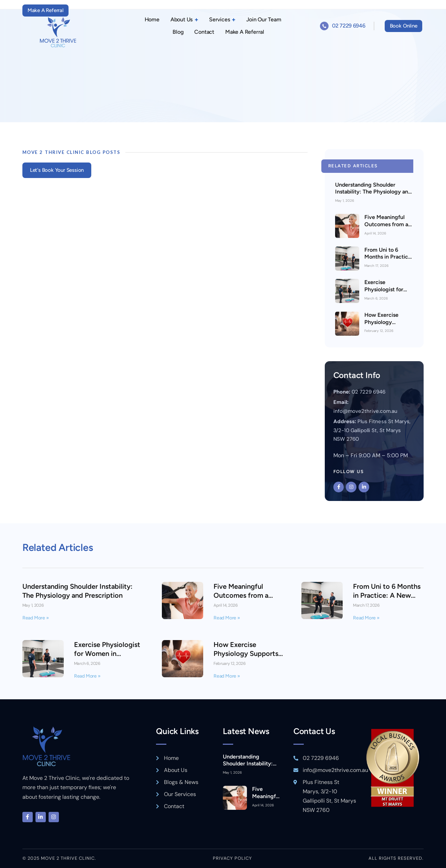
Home (152, 19)
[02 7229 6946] (324, 26)
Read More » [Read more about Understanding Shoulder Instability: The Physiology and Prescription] (36, 618)
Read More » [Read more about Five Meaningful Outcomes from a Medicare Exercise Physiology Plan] (227, 618)
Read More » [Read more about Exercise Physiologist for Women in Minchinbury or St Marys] (87, 676)
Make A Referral (245, 32)
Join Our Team (264, 19)
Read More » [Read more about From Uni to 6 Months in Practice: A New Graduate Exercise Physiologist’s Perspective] (366, 618)
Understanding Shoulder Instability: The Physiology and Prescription (373, 192)
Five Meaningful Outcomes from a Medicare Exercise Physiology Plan (387, 228)
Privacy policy (232, 858)
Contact (204, 32)
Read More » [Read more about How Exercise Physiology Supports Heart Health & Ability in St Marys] (227, 676)
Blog (178, 32)
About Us (184, 20)
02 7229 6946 (349, 26)
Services (222, 20)
